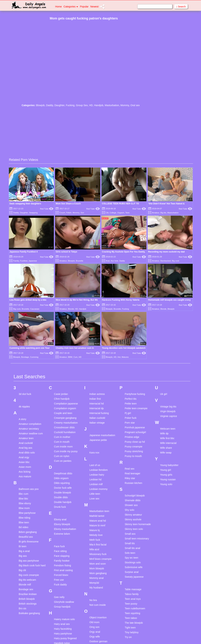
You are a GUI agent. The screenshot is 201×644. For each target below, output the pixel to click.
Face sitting (60, 551)
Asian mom (25, 467)
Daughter (59, 105)
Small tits (130, 543)
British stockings (28, 604)
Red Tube (47, 209)
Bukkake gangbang (29, 613)
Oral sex (135, 105)
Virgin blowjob (168, 411)
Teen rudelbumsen (135, 608)
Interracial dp (97, 408)
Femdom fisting (63, 565)
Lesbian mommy (99, 489)
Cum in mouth (62, 442)
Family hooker (62, 561)
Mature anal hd (98, 521)
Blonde (71, 309)
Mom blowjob (97, 568)
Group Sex (82, 105)
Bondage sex (26, 589)
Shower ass (131, 505)
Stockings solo (133, 562)
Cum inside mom (63, 447)
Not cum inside (98, 605)
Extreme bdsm (62, 534)
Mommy (125, 105)
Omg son (94, 627)
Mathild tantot (97, 516)
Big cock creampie (29, 575)
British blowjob (27, 599)
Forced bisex (61, 575)
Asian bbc (24, 462)
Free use (59, 580)
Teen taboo (131, 618)
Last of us (95, 465)
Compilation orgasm (65, 408)
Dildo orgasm (61, 478)
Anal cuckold (26, 443)
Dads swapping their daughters (25, 204)
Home (58, 7)
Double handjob (63, 502)
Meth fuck (95, 540)
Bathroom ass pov (29, 489)
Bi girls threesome (29, 542)
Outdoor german (98, 641)
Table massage (133, 589)
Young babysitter (169, 465)
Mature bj (95, 530)
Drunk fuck (60, 507)
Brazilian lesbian (28, 594)
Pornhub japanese (135, 427)
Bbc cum (23, 494)
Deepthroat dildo (63, 473)
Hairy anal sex (62, 624)
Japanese (33, 261)
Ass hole (114, 261)
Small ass (130, 534)
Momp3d (94, 583)
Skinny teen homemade (138, 524)
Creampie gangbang (65, 418)
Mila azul (94, 549)
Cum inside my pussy (66, 451)
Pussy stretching (134, 451)
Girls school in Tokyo (66, 252)
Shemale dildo (133, 500)
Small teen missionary (137, 539)
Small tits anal (132, 548)
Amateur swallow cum (31, 433)
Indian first (95, 399)
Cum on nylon (62, 456)
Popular (84, 7)
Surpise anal (132, 572)
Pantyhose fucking (135, 394)
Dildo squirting (62, 483)
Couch (62, 213)
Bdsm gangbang (28, 532)
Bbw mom (24, 508)
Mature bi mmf (97, 525)
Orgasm (121, 213)
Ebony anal (60, 519)
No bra (93, 600)
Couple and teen (63, 413)
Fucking (70, 105)
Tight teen (130, 628)
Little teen (95, 494)
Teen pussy (131, 604)
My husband (96, 588)
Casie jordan (61, 394)
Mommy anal (97, 578)
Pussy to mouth (133, 456)
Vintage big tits (168, 407)
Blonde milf (25, 585)
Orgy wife (95, 637)
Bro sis (22, 608)
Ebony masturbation (65, 529)
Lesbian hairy (97, 475)
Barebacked (166, 261)
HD (91, 105)
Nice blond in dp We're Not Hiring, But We (77, 300)
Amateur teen (26, 438)
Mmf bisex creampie (100, 559)
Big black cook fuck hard (32, 565)
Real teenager (132, 473)
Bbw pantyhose (27, 513)
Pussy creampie (134, 447)
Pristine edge (132, 437)
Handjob (99, 105)
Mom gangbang (98, 573)
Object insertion (98, 617)
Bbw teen (24, 522)
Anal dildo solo (27, 453)
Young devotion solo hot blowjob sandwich (124, 348)
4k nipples (24, 407)
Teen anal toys (133, 599)
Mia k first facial (98, 545)
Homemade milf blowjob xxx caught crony (169, 300)
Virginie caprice (169, 416)
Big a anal (24, 551)
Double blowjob (63, 493)
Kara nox (94, 453)
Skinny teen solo (134, 529)
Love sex (94, 499)
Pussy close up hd (135, 442)
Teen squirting (132, 613)
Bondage (25, 357)
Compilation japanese (66, 404)
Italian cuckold (97, 418)
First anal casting (63, 570)
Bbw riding (24, 518)
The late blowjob (134, 623)
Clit (107, 213)
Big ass (23, 556)
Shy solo (129, 510)
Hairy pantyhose (63, 634)
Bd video (23, 527)
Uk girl (164, 394)
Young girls (166, 475)
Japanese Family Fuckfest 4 (23, 252)
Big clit (22, 570)
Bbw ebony (25, 503)
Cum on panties (63, 461)
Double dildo (61, 497)
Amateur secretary (29, 429)
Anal (108, 261)
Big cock (176, 261)
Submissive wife (134, 567)
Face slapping (62, 556)
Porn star (130, 423)
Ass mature (25, 476)
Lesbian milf (96, 484)
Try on (128, 637)
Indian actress (97, 394)
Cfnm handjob (62, 399)
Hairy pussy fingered (65, 638)
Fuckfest (24, 261)
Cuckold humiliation (65, 432)
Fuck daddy (60, 585)
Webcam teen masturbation (168, 430)
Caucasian (35, 309)
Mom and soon (98, 564)
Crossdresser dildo (64, 427)
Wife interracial (168, 443)
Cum (76, 357)
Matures (125, 357)
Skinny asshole (133, 519)
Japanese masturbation (102, 435)
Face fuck (59, 546)
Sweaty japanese (134, 577)
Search (181, 7)
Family (16, 261)
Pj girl (128, 413)
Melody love (96, 535)
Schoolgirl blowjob (135, 496)
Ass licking (24, 472)
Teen (128, 213)
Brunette (80, 261)
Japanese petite (98, 440)
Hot (119, 357)
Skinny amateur (133, 515)
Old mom (94, 622)
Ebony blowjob (62, 524)
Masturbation (112, 105)
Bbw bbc (23, 499)
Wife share (166, 448)
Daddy (49, 105)
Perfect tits (131, 399)
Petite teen (131, 404)
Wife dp (164, 433)
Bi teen (22, 546)
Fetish (69, 213)
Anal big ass (25, 448)
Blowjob (40, 105)
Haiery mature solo (64, 619)
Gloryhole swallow (64, 602)
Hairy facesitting (63, 629)
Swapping (33, 213)
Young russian (168, 479)
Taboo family (132, 594)
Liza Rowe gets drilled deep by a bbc (28, 300)
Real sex (129, 469)
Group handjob (62, 607)
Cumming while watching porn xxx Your (29, 348)
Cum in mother (62, 437)
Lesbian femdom (99, 470)
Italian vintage (97, 423)
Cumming (34, 357)
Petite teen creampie (136, 408)
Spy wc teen (131, 558)
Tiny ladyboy (132, 632)
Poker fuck (131, 418)
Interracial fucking (99, 413)
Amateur (156, 213)
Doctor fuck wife (63, 488)
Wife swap (166, 453)
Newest (94, 7)
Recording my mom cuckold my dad (166, 252)
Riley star (130, 478)
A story (22, 419)
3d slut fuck (25, 394)
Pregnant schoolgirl (135, 432)
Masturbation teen (99, 511)
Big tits (163, 213)
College (113, 213)
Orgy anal (95, 632)
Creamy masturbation (66, 423)
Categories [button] (71, 7)
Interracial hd (97, 404)
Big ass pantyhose (29, 561)
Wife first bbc (167, 438)
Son (82, 213)
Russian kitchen (133, 483)
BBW (70, 357)
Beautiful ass (26, 537)
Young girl (166, 470)
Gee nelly (59, 597)
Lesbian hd (96, 479)
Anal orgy (24, 457)
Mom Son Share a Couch (68, 204)
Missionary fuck (98, 554)
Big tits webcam (27, 580)
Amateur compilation (30, 424)
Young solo (166, 484)
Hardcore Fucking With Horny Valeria (121, 300)
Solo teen (130, 553)
